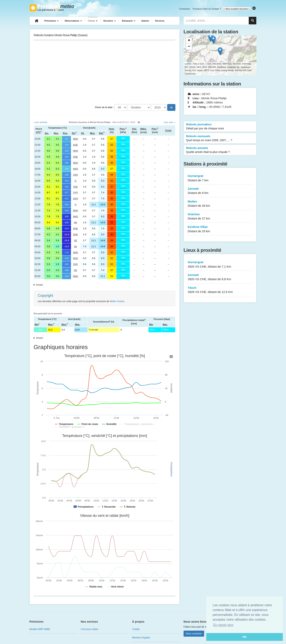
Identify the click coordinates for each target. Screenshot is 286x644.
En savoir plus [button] (223, 625)
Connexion (184, 9)
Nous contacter (194, 634)
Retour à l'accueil (53, 8)
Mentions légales (141, 638)
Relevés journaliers (220, 127)
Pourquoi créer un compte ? (207, 9)
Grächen (220, 217)
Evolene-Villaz (220, 229)
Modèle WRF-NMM (40, 629)
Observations (73, 21)
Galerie (145, 21)
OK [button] (245, 637)
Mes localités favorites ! (237, 9)
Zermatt (220, 191)
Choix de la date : (104, 107)
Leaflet (188, 64)
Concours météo (89, 629)
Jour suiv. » (170, 122)
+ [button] (189, 41)
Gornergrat (220, 178)
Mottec (220, 204)
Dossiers (110, 21)
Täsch (220, 290)
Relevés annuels (220, 150)
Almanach (129, 21)
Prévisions (52, 21)
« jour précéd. (41, 122)
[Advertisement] (105, 72)
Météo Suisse (117, 301)
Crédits (136, 629)
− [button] (189, 47)
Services (160, 21)
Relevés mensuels (220, 138)
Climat (93, 21)
